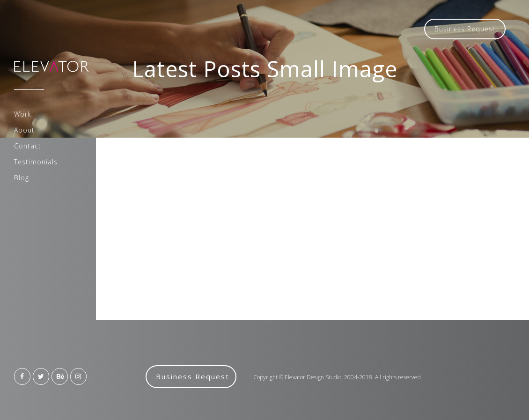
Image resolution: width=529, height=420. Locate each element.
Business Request (465, 29)
